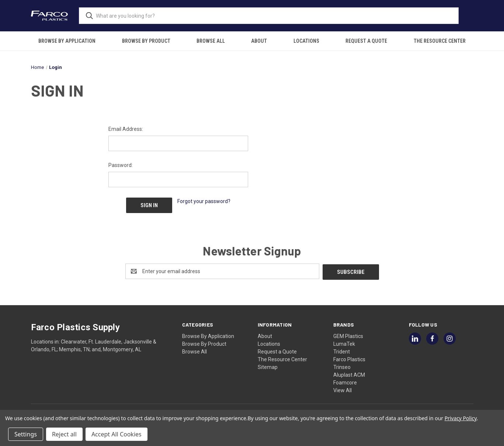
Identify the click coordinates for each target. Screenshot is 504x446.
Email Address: (126, 129)
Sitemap (268, 365)
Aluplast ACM (349, 373)
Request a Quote (366, 41)
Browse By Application (67, 41)
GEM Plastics (348, 334)
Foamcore (345, 381)
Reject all (64, 434)
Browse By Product (146, 41)
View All (343, 388)
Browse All (211, 41)
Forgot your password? (204, 201)
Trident (342, 350)
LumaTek (344, 342)
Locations (306, 41)
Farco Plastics (349, 358)
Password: (121, 165)
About (259, 41)
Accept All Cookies (117, 434)
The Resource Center (440, 41)
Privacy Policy (461, 418)
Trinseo (342, 365)
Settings (26, 434)
